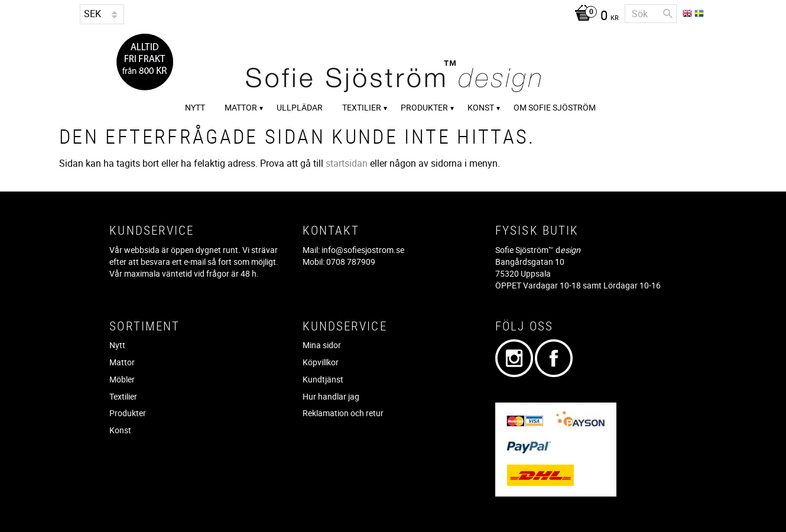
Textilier (123, 396)
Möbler (122, 379)
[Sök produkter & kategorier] (651, 14)
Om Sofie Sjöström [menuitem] (555, 107)
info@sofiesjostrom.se (363, 250)
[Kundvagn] (594, 17)
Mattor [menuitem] (241, 107)
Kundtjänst (323, 379)
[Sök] (668, 14)
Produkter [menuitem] (424, 107)
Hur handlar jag (331, 396)
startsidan (347, 163)
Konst (120, 430)
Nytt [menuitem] (195, 107)
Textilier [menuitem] (362, 107)
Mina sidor (322, 345)
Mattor (122, 362)
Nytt (117, 345)
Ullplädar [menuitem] (300, 107)
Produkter (128, 413)
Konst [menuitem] (481, 107)
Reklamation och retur (343, 413)
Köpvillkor (321, 362)
